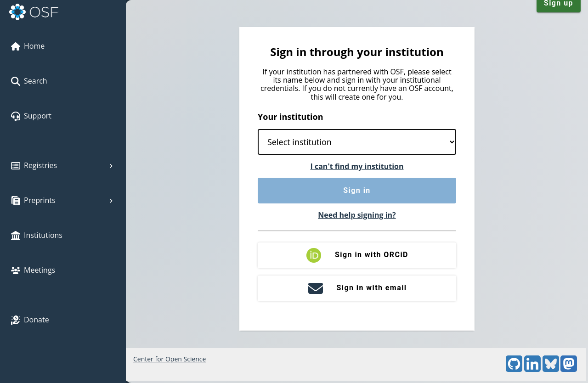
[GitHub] (514, 369)
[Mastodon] (569, 369)
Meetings (33, 270)
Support (31, 116)
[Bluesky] (551, 369)
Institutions (37, 235)
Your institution (291, 117)
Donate (30, 320)
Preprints (63, 200)
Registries (63, 165)
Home (28, 46)
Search (29, 81)
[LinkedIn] (532, 369)
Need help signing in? (357, 215)
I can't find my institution (357, 166)
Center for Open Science (170, 359)
